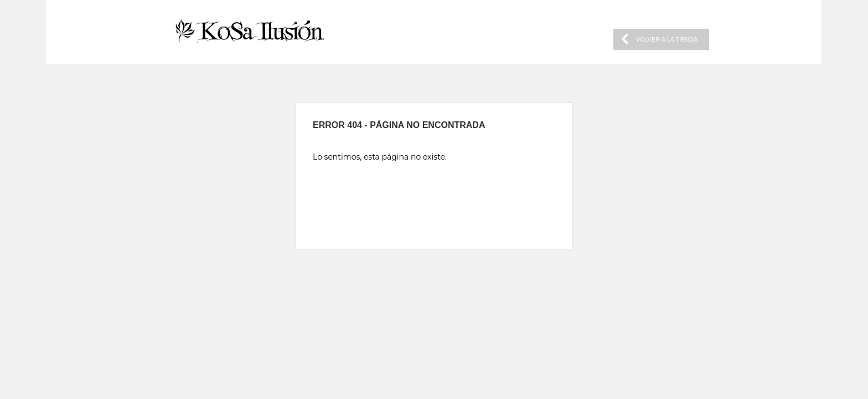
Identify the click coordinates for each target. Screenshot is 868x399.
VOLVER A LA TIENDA (666, 39)
